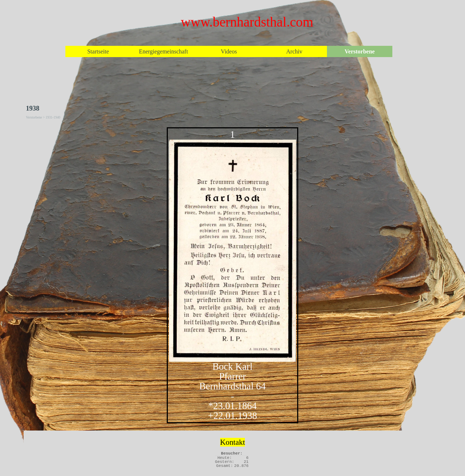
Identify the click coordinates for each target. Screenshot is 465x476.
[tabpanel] (232, 275)
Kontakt (233, 442)
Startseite (98, 51)
